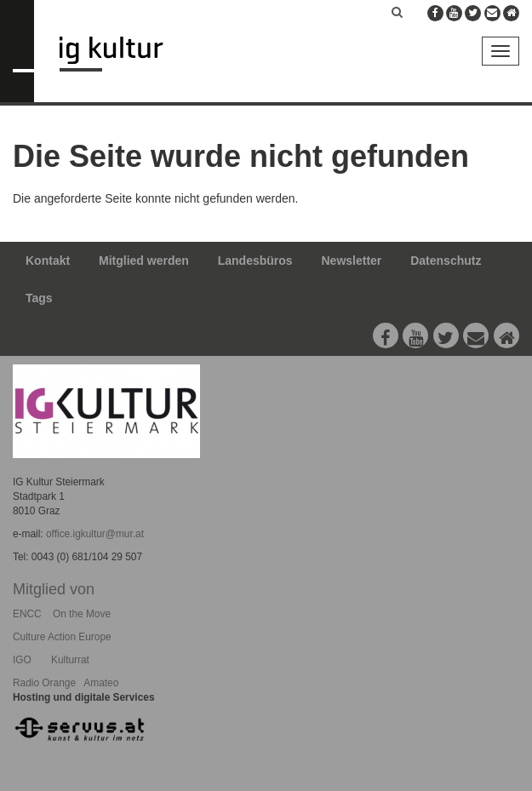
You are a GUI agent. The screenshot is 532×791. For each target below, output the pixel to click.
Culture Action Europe (62, 637)
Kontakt (48, 261)
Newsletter (352, 261)
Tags (39, 298)
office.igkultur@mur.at (95, 534)
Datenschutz (446, 261)
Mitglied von (54, 589)
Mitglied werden (144, 261)
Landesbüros (255, 261)
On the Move (82, 614)
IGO (22, 660)
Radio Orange (44, 683)
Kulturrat (70, 660)
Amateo (101, 683)
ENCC (27, 614)
